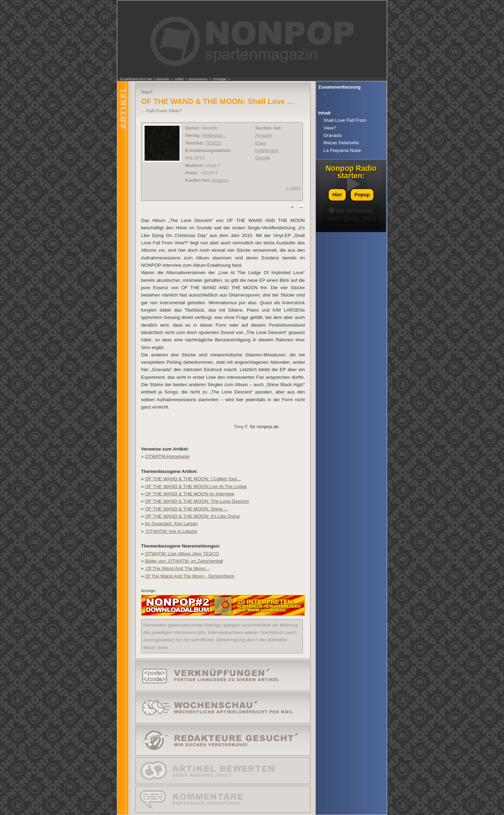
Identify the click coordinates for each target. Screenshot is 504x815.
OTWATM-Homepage (167, 456)
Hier (337, 195)
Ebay (260, 143)
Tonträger (220, 79)
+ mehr (293, 188)
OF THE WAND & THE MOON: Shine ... (186, 509)
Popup (362, 195)
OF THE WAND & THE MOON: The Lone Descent (197, 501)
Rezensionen (198, 79)
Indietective (267, 150)
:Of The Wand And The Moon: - (177, 568)
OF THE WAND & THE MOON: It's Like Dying (192, 516)
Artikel (179, 79)
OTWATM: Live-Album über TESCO (182, 554)
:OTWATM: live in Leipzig (171, 531)
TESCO (213, 143)
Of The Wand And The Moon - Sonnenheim (190, 576)
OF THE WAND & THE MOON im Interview (190, 494)
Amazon (220, 180)
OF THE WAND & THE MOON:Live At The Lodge (196, 486)
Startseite (162, 79)
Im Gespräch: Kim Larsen (171, 524)
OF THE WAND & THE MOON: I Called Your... (193, 479)
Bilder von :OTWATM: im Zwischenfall (184, 561)
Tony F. (241, 427)
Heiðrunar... (214, 135)
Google (263, 158)
